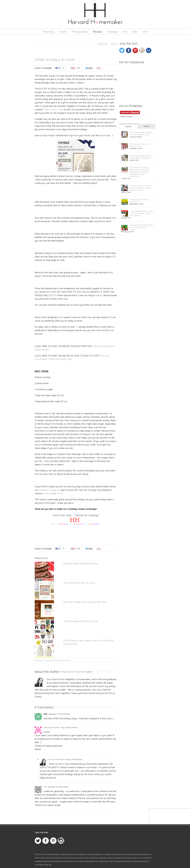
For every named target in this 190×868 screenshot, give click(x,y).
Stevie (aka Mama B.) (52, 728)
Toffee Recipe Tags (53, 109)
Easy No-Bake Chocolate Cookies (81, 563)
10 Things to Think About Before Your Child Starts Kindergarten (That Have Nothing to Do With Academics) (140, 172)
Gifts (135, 32)
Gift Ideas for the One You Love (79, 583)
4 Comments (67, 660)
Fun (125, 32)
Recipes (98, 32)
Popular (128, 126)
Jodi (45, 787)
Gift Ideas (46, 660)
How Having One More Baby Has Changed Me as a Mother (141, 227)
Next (113, 44)
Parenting (48, 32)
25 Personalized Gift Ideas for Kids (81, 621)
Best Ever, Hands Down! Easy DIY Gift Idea (85, 602)
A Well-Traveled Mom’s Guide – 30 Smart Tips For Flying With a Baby (141, 213)
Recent (147, 126)
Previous (104, 44)
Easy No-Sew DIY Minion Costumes (139, 201)
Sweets (58, 660)
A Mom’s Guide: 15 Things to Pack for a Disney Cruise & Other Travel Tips (141, 188)
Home (63, 32)
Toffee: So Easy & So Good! (54, 59)
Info (145, 32)
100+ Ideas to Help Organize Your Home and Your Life (141, 133)
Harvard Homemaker (77, 672)
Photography (80, 32)
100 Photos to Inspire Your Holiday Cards (140, 145)
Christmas (38, 660)
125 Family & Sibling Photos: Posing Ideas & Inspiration (141, 157)
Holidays (112, 32)
